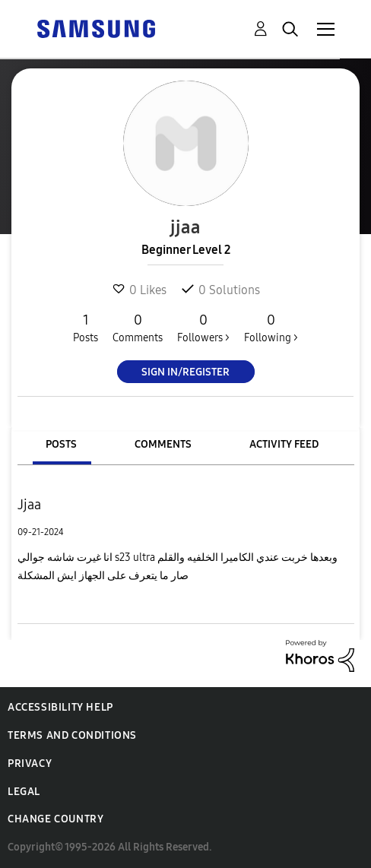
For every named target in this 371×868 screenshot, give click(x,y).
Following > (271, 328)
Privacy (30, 763)
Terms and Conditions (72, 735)
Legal (24, 792)
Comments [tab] (163, 444)
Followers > (203, 328)
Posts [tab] (61, 444)
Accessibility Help (60, 707)
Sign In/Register (185, 372)
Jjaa (29, 505)
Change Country (55, 819)
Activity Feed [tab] (284, 444)
